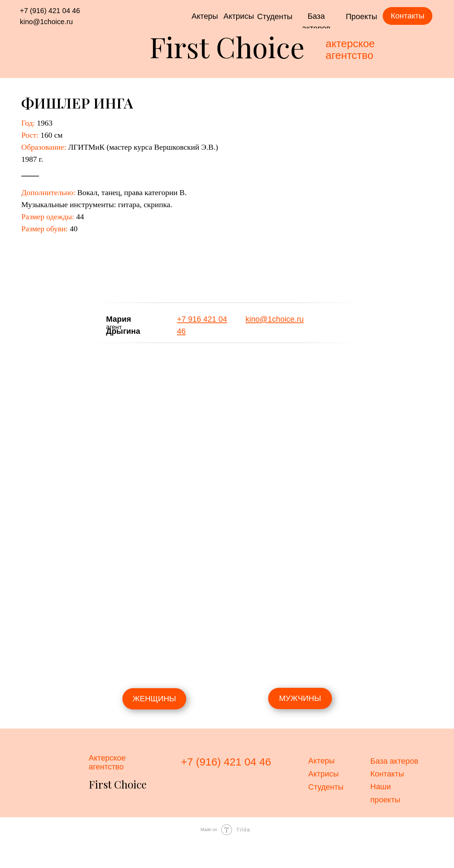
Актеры (205, 16)
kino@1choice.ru (46, 22)
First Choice (227, 46)
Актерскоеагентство (107, 762)
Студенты (275, 16)
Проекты (361, 16)
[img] (316, 320)
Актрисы (239, 16)
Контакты (387, 774)
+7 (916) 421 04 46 (50, 11)
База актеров (394, 761)
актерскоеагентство (350, 49)
